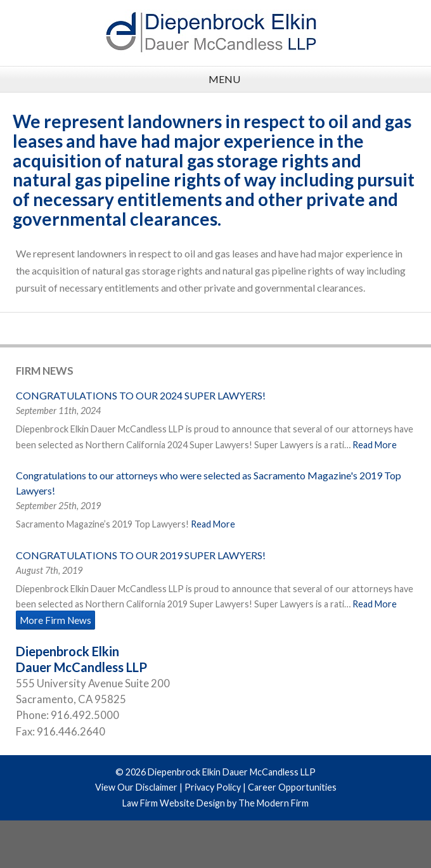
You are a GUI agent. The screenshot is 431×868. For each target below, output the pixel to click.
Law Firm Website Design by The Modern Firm (215, 803)
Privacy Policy (213, 787)
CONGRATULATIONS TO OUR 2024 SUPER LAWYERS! (141, 395)
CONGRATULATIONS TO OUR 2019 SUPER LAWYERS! (141, 555)
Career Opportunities (292, 787)
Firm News (45, 371)
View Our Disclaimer (136, 787)
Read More (375, 445)
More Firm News (55, 620)
